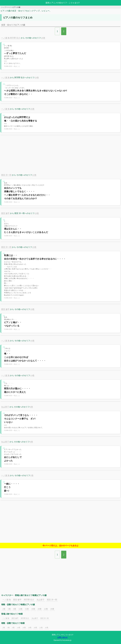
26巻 (43, 38)
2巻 (4, 609)
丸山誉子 (5, 407)
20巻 (37, 213)
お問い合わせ (63, 637)
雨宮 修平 (5, 213)
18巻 (32, 309)
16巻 (32, 341)
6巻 (32, 407)
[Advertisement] (60, 156)
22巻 (34, 175)
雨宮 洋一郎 (6, 175)
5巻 (32, 475)
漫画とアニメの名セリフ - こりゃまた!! (62, 3)
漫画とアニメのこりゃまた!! (63, 635)
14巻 (32, 375)
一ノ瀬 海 (5, 38)
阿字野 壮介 (15, 38)
